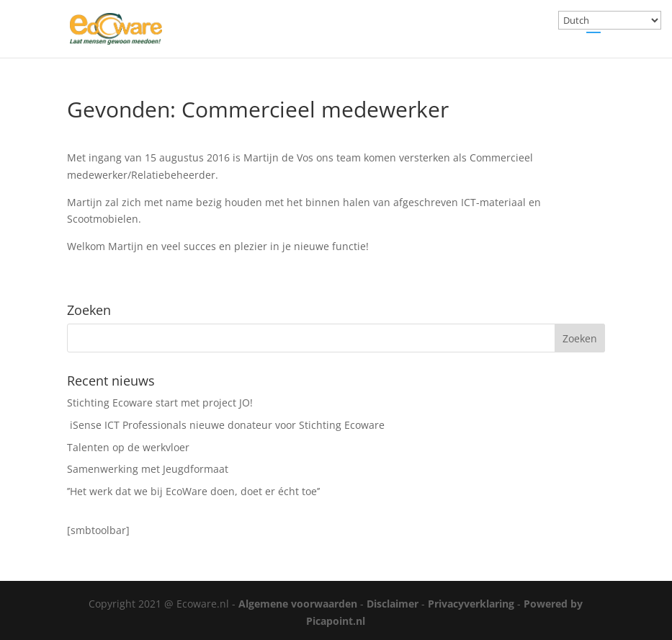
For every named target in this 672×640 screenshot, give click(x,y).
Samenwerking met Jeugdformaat (148, 469)
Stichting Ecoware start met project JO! (160, 403)
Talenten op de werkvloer (128, 447)
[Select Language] (610, 20)
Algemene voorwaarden (298, 604)
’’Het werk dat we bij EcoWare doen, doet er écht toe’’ (193, 491)
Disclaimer (393, 604)
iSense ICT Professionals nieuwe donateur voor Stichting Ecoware (226, 425)
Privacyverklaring (471, 604)
